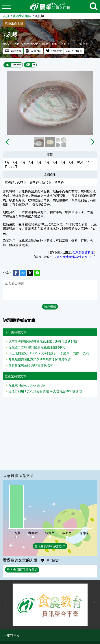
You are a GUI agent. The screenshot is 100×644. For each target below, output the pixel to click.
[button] (12, 635)
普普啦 (84, 533)
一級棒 (16, 533)
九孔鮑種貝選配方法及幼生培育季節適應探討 (40, 359)
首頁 (6, 16)
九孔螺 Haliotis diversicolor (27, 386)
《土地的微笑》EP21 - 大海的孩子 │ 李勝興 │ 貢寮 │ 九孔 (49, 354)
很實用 (50, 533)
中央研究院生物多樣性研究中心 (72, 257)
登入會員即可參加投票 (50, 546)
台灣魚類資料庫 (83, 253)
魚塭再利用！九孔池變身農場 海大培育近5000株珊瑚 (45, 392)
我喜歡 (33, 533)
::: (99, 15)
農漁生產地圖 (22, 16)
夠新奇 (67, 533)
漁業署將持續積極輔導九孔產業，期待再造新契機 (43, 342)
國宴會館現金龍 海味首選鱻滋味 (31, 365)
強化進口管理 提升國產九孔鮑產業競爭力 (37, 348)
